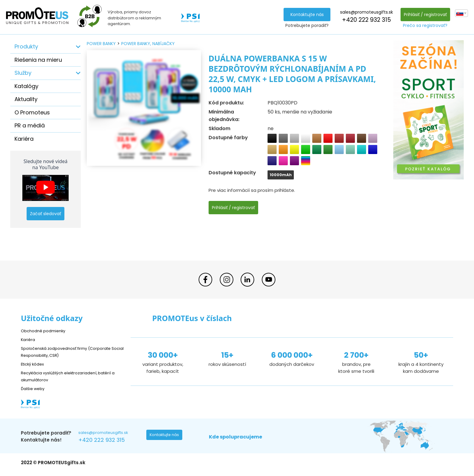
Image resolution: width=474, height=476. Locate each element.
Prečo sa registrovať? (424, 25)
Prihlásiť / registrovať (424, 15)
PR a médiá (30, 125)
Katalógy (26, 86)
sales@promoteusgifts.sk (365, 12)
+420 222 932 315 (365, 20)
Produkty (26, 46)
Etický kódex (34, 364)
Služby (23, 73)
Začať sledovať (45, 214)
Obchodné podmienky (46, 331)
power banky (101, 44)
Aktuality (26, 99)
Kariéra (24, 139)
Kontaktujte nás (305, 15)
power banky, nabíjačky (148, 44)
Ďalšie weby (34, 388)
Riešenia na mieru (38, 60)
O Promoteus (32, 112)
